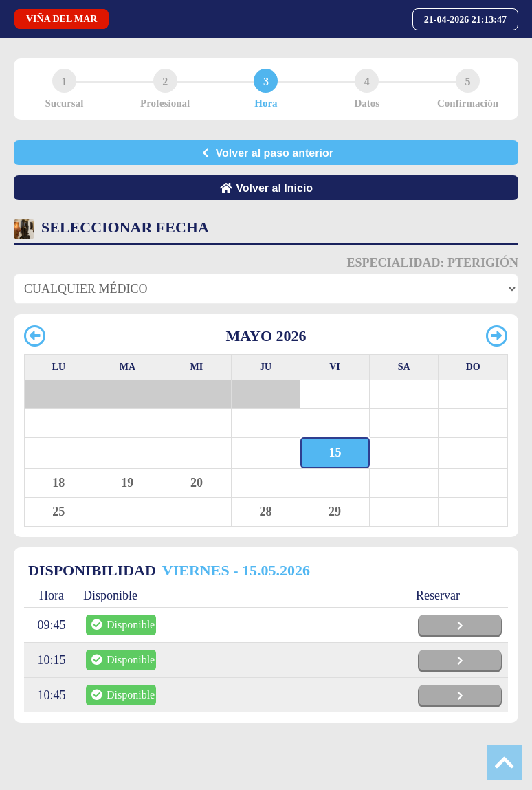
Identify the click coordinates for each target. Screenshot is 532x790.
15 (335, 452)
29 (335, 512)
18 (58, 483)
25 (58, 512)
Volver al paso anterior (266, 153)
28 (265, 512)
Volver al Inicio (266, 188)
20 (197, 483)
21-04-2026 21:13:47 (465, 20)
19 (127, 483)
